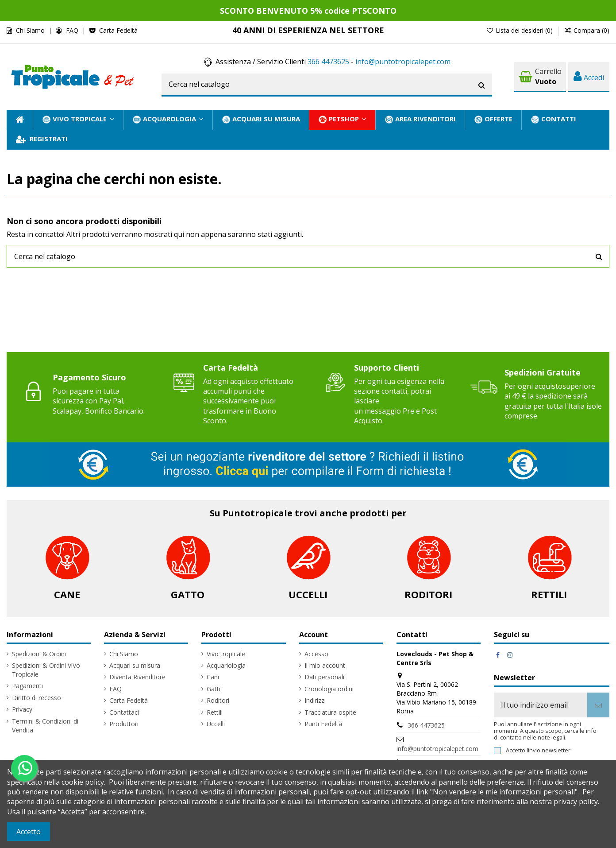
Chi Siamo (31, 30)
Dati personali (324, 677)
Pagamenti (27, 686)
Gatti (214, 689)
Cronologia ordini (329, 689)
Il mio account (325, 665)
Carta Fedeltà (118, 30)
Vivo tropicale (226, 654)
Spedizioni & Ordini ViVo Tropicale (46, 670)
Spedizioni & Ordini (39, 654)
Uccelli (308, 594)
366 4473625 (328, 62)
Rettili (549, 594)
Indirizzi (315, 700)
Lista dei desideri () (520, 30)
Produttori (124, 724)
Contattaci (124, 712)
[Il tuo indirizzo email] (541, 705)
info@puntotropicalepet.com (403, 62)
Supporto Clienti (387, 368)
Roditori (428, 594)
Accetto (29, 832)
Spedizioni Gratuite (543, 372)
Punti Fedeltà (323, 724)
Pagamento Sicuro (89, 377)
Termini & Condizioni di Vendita (45, 726)
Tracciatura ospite (330, 712)
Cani (213, 677)
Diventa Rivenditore (137, 677)
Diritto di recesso (37, 698)
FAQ (73, 30)
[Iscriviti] (598, 705)
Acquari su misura (135, 665)
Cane (67, 594)
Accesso (316, 654)
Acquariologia (226, 665)
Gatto (188, 594)
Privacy (22, 709)
